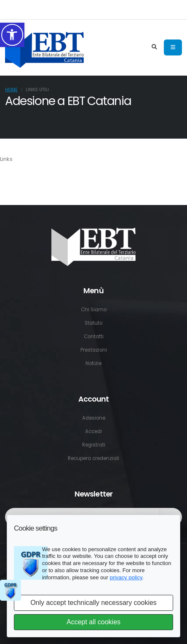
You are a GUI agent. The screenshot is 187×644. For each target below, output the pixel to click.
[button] (12, 35)
